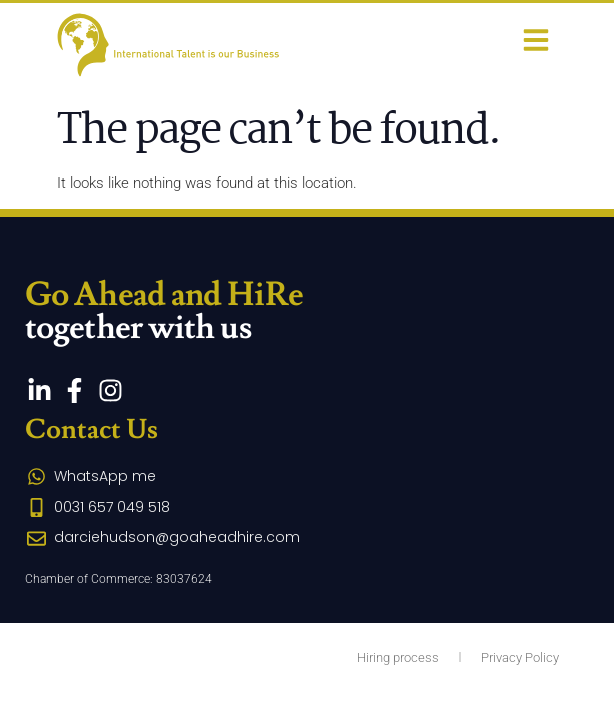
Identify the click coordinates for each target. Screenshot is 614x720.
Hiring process (398, 657)
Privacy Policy (520, 657)
